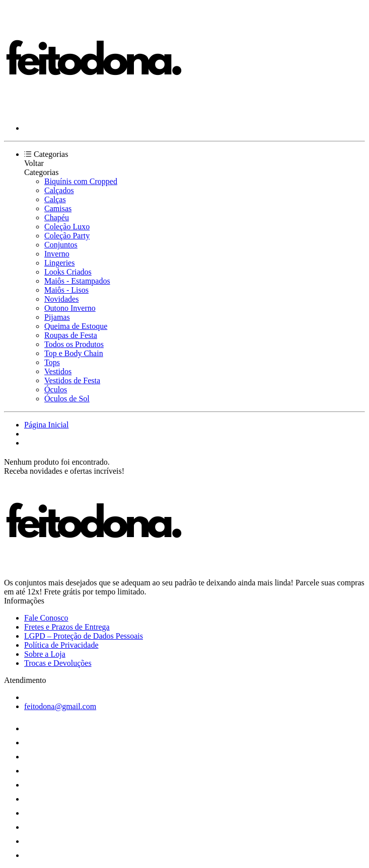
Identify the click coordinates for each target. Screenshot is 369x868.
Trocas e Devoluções (58, 663)
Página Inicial (46, 425)
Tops (52, 362)
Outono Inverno (70, 308)
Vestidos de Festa (72, 380)
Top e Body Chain (74, 353)
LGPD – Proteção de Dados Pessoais (84, 636)
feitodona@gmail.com (60, 706)
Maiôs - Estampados (77, 281)
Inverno (57, 254)
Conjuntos (61, 245)
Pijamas (57, 317)
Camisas (58, 208)
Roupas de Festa (71, 335)
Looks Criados (68, 272)
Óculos (56, 389)
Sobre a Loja (45, 654)
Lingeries (59, 263)
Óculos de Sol (67, 399)
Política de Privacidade (61, 645)
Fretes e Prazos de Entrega (67, 627)
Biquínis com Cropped (81, 181)
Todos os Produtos (74, 344)
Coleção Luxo (67, 227)
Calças (55, 199)
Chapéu (57, 218)
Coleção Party (67, 236)
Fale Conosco (46, 618)
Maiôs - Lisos (66, 290)
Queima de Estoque (76, 326)
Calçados (59, 190)
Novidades (61, 299)
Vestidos (58, 371)
